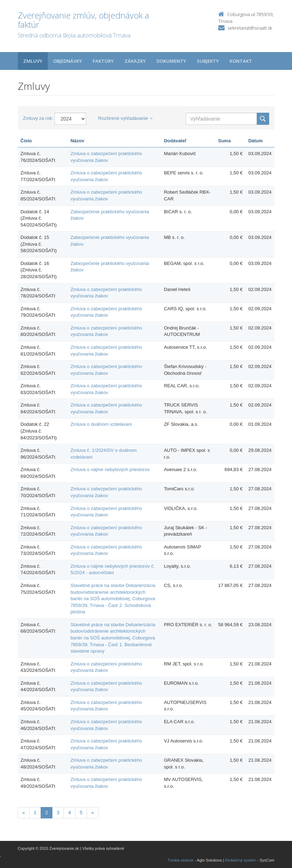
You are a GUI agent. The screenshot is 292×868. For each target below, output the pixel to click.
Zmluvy (33, 61)
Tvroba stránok (181, 860)
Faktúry (103, 61)
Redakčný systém (240, 860)
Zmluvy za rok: (38, 118)
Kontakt (241, 61)
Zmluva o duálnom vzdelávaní (101, 424)
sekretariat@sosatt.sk (250, 28)
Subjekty (208, 61)
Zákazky (135, 61)
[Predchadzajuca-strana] (24, 813)
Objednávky (68, 61)
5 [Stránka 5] (81, 813)
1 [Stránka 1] (35, 813)
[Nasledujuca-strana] (93, 813)
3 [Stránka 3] (58, 813)
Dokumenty (171, 61)
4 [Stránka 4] (69, 813)
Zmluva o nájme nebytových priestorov (110, 469)
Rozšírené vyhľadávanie (125, 118)
